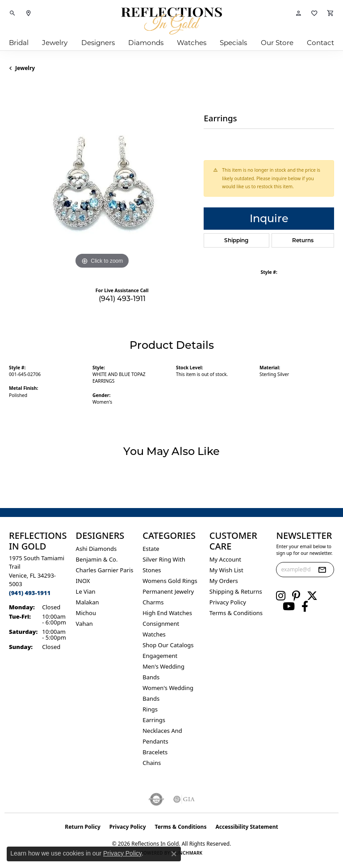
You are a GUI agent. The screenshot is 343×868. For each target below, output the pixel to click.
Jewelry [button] (55, 43)
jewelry (25, 68)
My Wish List (226, 570)
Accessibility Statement (247, 827)
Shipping (236, 240)
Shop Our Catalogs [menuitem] (168, 645)
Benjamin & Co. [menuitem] (97, 559)
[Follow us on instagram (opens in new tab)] (281, 596)
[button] (13, 13)
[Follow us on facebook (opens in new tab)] (305, 607)
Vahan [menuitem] (84, 624)
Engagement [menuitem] (160, 656)
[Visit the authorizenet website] (157, 799)
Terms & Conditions (236, 613)
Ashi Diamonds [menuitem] (96, 549)
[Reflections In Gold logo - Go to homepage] (171, 21)
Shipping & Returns (236, 591)
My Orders (224, 581)
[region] (102, 178)
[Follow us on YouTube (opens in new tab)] (289, 607)
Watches (192, 43)
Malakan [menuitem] (88, 602)
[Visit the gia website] (184, 799)
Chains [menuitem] (152, 763)
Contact (320, 43)
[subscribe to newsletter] (322, 570)
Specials (233, 43)
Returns (303, 240)
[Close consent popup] (174, 854)
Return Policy (83, 827)
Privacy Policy (228, 602)
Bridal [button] (19, 43)
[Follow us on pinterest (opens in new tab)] (296, 596)
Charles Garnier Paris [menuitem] (105, 570)
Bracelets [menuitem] (155, 752)
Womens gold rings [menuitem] (170, 581)
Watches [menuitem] (154, 634)
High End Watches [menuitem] (167, 613)
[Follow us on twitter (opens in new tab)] (312, 596)
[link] (29, 13)
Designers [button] (98, 43)
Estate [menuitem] (151, 549)
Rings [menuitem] (150, 709)
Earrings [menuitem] (154, 720)
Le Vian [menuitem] (86, 591)
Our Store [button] (277, 43)
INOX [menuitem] (83, 581)
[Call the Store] (30, 593)
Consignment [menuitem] (161, 624)
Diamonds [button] (146, 43)
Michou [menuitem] (86, 613)
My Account (225, 559)
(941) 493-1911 (122, 299)
